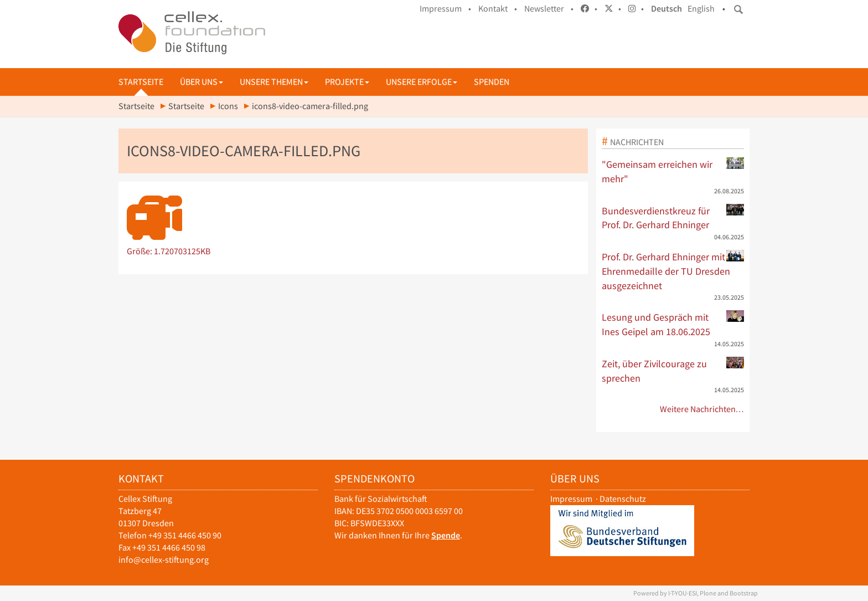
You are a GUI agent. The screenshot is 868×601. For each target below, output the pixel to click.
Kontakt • (498, 9)
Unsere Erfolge (422, 82)
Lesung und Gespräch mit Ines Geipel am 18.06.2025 (673, 324)
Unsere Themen (274, 82)
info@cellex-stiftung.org (164, 560)
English (701, 9)
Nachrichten (637, 142)
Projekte (347, 82)
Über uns (201, 82)
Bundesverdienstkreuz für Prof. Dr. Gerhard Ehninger (673, 218)
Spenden (492, 82)
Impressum (571, 499)
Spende (446, 535)
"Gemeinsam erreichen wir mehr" (673, 171)
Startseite (141, 82)
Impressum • (445, 9)
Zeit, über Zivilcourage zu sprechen (673, 371)
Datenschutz (623, 499)
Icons (228, 106)
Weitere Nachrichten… (702, 409)
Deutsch (666, 9)
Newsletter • (549, 9)
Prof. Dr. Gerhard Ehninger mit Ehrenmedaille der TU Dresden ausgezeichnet (673, 271)
